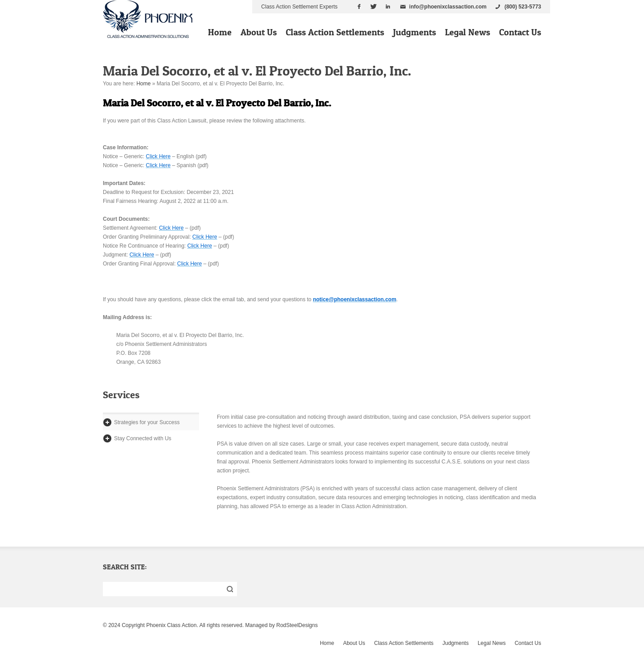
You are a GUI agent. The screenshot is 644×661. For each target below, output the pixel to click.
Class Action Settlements (335, 32)
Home (220, 32)
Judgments (415, 32)
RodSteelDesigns (297, 625)
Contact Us (520, 32)
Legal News (468, 32)
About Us (259, 32)
